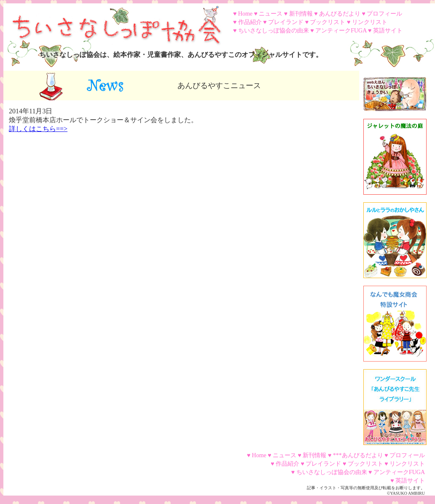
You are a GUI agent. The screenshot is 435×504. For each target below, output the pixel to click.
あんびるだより (340, 14)
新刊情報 (301, 14)
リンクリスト (370, 22)
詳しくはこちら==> (38, 129)
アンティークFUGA (341, 31)
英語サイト (388, 31)
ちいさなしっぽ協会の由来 (274, 31)
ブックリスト (328, 22)
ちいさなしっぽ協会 (113, 22)
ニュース (271, 14)
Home (245, 14)
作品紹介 (250, 22)
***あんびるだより (358, 455)
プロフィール (384, 14)
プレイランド (286, 22)
